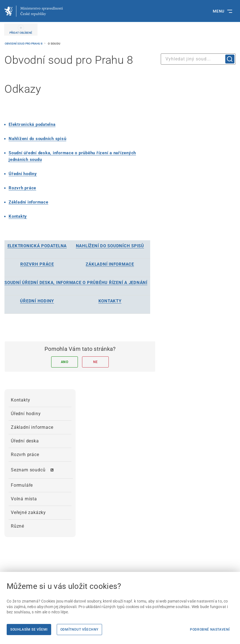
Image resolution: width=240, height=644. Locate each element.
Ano (65, 362)
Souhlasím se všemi (29, 630)
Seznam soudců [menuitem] (28, 470)
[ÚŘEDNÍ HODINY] (37, 301)
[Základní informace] (29, 202)
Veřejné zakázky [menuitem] (28, 512)
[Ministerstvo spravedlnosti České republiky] (34, 11)
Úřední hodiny (23, 174)
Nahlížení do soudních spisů (37, 139)
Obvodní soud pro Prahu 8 (24, 44)
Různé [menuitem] (18, 526)
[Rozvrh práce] (22, 188)
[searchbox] (198, 59)
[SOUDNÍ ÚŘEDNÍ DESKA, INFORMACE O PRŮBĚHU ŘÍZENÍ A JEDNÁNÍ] (76, 283)
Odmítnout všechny (79, 630)
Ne (96, 362)
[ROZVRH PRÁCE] (37, 264)
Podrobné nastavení (210, 630)
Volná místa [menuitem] (24, 499)
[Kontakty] (18, 216)
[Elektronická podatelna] (32, 124)
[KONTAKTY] (110, 301)
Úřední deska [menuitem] (25, 441)
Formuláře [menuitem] (22, 485)
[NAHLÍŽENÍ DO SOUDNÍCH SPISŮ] (110, 246)
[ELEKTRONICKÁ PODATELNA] (37, 246)
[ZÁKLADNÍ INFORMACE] (110, 264)
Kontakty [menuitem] (20, 400)
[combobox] (198, 59)
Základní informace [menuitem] (32, 427)
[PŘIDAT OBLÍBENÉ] (21, 30)
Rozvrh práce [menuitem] (25, 455)
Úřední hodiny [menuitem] (26, 414)
